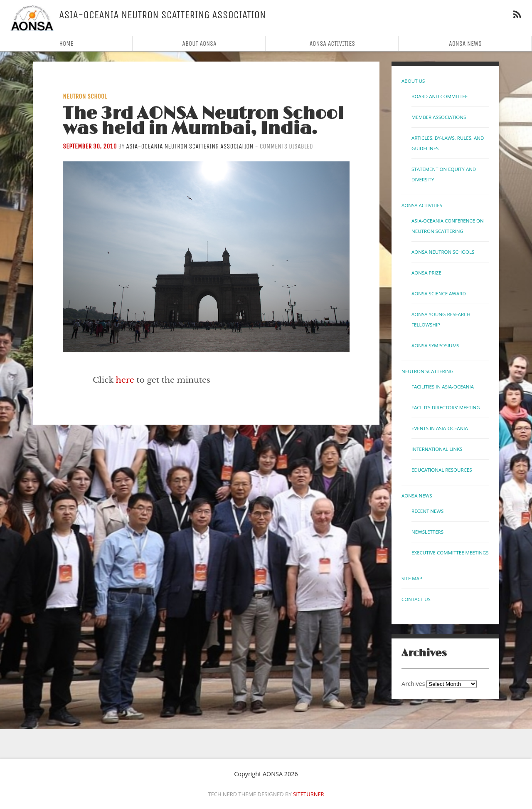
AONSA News (465, 43)
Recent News (427, 511)
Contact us (416, 599)
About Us (413, 81)
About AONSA (199, 43)
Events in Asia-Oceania (440, 428)
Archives (413, 684)
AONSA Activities (332, 43)
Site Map (412, 578)
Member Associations (439, 117)
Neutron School (85, 96)
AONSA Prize (426, 273)
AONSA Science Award (439, 293)
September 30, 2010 (90, 146)
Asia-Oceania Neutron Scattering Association (190, 146)
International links (437, 449)
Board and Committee (440, 96)
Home (66, 43)
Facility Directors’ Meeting (446, 407)
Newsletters (427, 532)
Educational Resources (442, 470)
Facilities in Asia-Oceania (443, 387)
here (125, 380)
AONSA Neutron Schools (443, 252)
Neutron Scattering (427, 371)
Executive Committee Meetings (450, 553)
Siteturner (309, 794)
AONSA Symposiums (435, 345)
